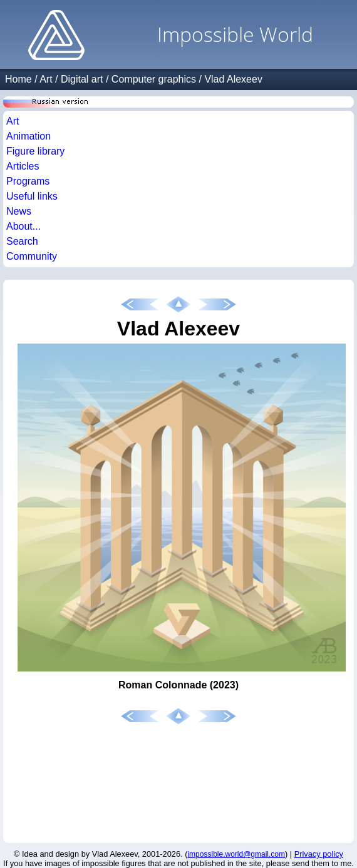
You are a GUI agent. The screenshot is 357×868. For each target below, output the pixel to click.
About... (23, 226)
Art (46, 79)
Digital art (82, 79)
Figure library (35, 151)
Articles (23, 166)
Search (22, 241)
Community (32, 256)
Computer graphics (154, 79)
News (19, 211)
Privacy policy (319, 854)
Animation (28, 136)
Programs (28, 181)
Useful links (32, 196)
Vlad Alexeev (233, 79)
